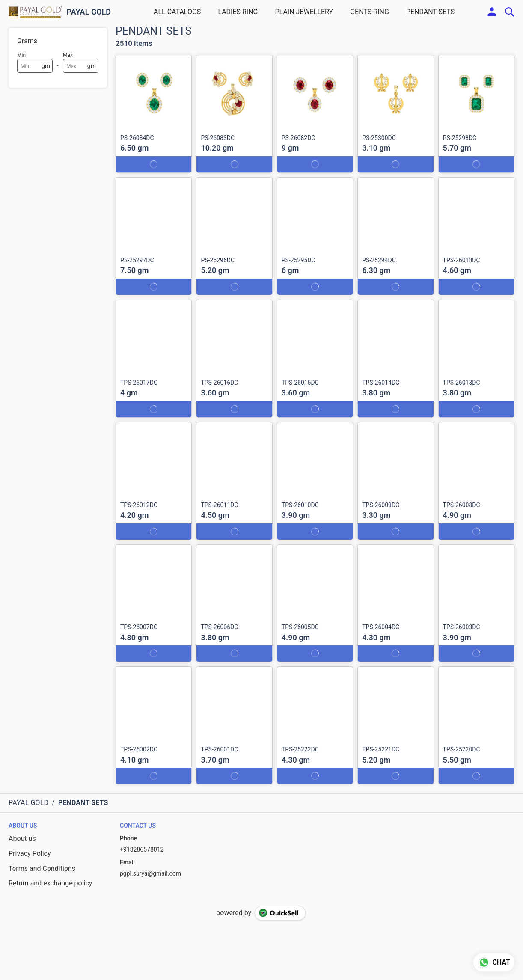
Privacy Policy (30, 854)
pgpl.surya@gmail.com (150, 873)
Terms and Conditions (42, 869)
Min (21, 55)
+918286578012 (142, 849)
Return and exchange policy (50, 883)
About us (22, 839)
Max (68, 55)
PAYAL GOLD (89, 12)
